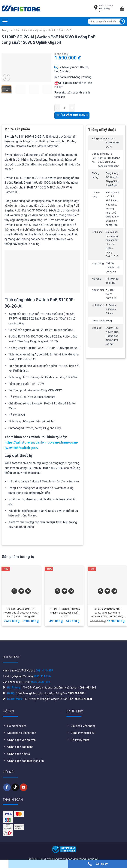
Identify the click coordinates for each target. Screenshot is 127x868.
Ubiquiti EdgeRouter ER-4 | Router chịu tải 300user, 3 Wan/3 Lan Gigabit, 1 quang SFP (21, 613)
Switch (52, 30)
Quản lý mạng (38, 30)
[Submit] (122, 22)
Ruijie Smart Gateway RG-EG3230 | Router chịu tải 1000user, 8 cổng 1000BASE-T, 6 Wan (107, 613)
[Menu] (5, 21)
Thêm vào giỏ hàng (72, 115)
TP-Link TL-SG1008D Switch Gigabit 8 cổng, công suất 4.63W (64, 613)
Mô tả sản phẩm (17, 129)
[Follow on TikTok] (15, 787)
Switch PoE (65, 30)
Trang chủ (7, 30)
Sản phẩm (21, 30)
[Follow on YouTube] (23, 787)
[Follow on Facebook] (7, 787)
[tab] (17, 131)
